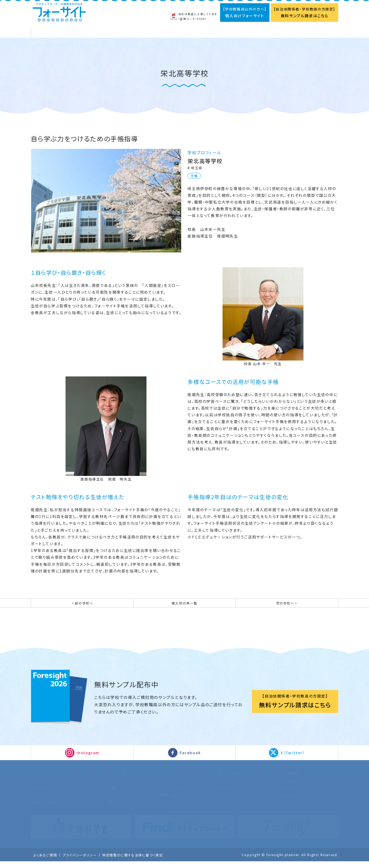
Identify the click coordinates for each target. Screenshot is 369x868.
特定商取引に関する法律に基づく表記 (139, 862)
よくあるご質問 (46, 862)
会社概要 (289, 788)
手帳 (194, 176)
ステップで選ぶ (170, 795)
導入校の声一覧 (184, 607)
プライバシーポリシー (199, 8)
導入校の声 (55, 45)
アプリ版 (101, 802)
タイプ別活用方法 (173, 780)
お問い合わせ (293, 809)
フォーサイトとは (47, 780)
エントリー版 (105, 795)
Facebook (190, 759)
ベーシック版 (105, 788)
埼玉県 (197, 168)
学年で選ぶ (166, 788)
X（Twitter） (293, 759)
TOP (35, 45)
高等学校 (227, 795)
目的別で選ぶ (168, 802)
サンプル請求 (105, 809)
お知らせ (289, 802)
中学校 (225, 802)
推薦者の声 (41, 795)
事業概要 (289, 795)
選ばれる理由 (43, 809)
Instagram (88, 759)
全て (222, 788)
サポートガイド (44, 802)
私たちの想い (43, 788)
